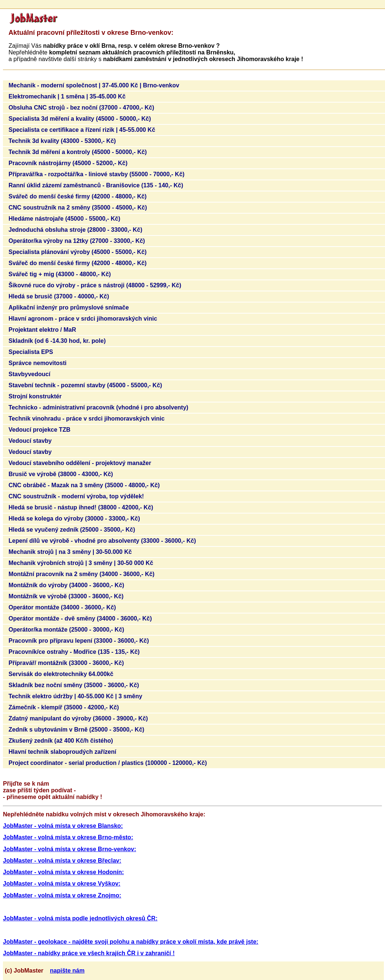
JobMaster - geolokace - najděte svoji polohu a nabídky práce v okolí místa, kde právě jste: (131, 942)
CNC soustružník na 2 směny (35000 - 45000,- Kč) (78, 208)
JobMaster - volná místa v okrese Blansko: (63, 826)
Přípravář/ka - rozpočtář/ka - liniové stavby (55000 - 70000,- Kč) (97, 174)
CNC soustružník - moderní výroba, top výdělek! (76, 496)
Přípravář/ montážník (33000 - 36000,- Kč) (66, 663)
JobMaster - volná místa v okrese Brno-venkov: (69, 849)
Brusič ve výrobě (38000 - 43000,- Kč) (61, 474)
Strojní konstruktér (35, 396)
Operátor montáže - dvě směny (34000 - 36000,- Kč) (80, 618)
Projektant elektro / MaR (42, 330)
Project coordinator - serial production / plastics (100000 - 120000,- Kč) (108, 763)
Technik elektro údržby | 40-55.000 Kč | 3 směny (75, 696)
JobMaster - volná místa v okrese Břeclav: (62, 861)
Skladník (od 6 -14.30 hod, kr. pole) (57, 341)
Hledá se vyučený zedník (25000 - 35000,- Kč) (72, 530)
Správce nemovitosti (38, 363)
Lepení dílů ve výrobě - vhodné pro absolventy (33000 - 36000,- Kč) (102, 541)
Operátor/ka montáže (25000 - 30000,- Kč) (66, 630)
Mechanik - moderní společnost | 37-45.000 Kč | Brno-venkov (94, 85)
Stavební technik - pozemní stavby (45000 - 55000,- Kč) (85, 385)
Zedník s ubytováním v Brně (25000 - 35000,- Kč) (76, 730)
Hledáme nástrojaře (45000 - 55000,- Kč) (64, 219)
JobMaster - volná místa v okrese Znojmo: (62, 895)
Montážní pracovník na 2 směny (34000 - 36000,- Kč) (82, 574)
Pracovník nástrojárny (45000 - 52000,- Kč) (68, 163)
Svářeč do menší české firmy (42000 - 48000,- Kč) (78, 196)
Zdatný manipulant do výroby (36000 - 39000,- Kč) (78, 718)
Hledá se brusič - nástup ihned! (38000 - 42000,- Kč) (81, 507)
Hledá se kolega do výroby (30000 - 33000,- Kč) (74, 519)
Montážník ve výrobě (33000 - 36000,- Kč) (66, 596)
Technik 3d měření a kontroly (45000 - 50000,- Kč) (78, 152)
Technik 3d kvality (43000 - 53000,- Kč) (62, 141)
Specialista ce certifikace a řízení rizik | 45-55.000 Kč (82, 130)
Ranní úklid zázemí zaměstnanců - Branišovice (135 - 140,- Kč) (96, 185)
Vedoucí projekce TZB (39, 430)
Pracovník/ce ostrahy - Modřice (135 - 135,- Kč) (74, 652)
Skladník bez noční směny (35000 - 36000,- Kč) (74, 685)
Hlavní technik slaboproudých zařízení (62, 752)
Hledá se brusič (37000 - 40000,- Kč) (59, 296)
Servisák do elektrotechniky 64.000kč (61, 674)
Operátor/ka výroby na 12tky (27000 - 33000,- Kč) (77, 241)
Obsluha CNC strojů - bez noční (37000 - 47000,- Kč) (81, 108)
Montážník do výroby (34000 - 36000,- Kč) (66, 585)
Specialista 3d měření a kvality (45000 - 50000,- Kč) (80, 119)
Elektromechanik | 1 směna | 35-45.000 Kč (67, 96)
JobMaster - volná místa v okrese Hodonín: (63, 872)
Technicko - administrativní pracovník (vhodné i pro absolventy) (98, 407)
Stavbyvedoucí (29, 374)
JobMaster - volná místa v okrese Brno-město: (68, 837)
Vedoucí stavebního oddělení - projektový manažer (80, 463)
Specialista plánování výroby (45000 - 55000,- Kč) (78, 252)
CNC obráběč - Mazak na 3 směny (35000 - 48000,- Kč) (84, 485)
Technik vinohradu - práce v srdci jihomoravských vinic (87, 419)
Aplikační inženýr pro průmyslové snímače (69, 307)
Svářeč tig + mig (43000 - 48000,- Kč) (60, 274)
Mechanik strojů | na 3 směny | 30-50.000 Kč (70, 552)
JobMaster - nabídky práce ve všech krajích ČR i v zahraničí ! (89, 953)
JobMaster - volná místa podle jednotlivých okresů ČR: (80, 918)
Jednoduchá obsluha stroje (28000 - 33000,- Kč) (75, 230)
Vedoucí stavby (30, 441)
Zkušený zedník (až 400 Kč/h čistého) (61, 741)
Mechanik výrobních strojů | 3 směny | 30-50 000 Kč (81, 563)
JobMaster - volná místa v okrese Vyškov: (62, 884)
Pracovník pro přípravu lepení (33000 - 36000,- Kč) (79, 641)
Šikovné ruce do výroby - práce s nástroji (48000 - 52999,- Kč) (95, 285)
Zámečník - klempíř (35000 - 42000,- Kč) (64, 707)
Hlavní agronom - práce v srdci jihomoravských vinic (83, 319)
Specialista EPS (31, 352)
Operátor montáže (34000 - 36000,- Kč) (62, 607)
